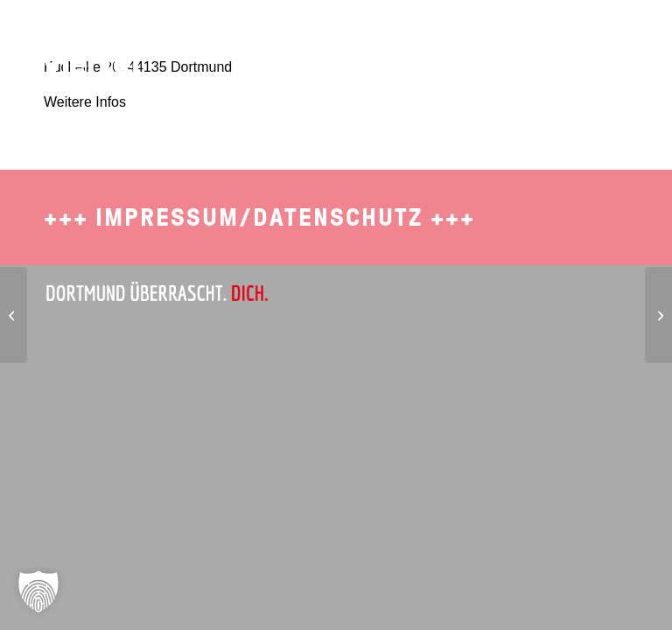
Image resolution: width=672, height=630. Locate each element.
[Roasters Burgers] (658, 315)
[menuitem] (319, 39)
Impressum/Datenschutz (259, 217)
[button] (38, 591)
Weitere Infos (85, 102)
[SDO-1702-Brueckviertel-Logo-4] (81, 48)
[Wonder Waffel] (14, 315)
